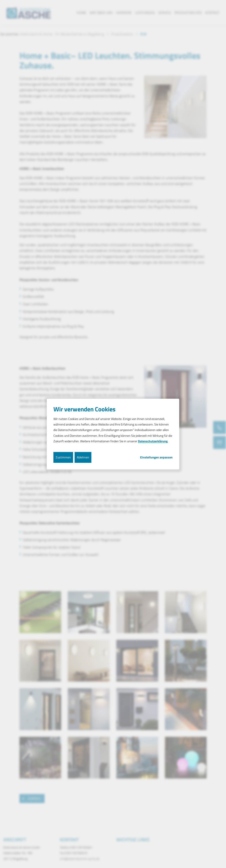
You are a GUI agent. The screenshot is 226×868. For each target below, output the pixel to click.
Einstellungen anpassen (156, 457)
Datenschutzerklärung (153, 441)
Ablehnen (83, 457)
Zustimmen (63, 457)
